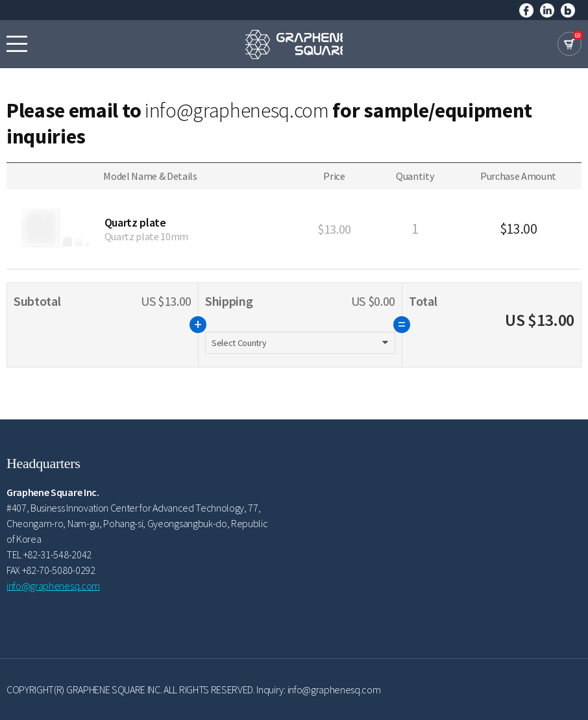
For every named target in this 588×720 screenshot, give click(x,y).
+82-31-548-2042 (57, 554)
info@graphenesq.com (237, 110)
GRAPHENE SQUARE (294, 44)
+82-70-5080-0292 (59, 570)
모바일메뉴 (17, 43)
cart (570, 44)
